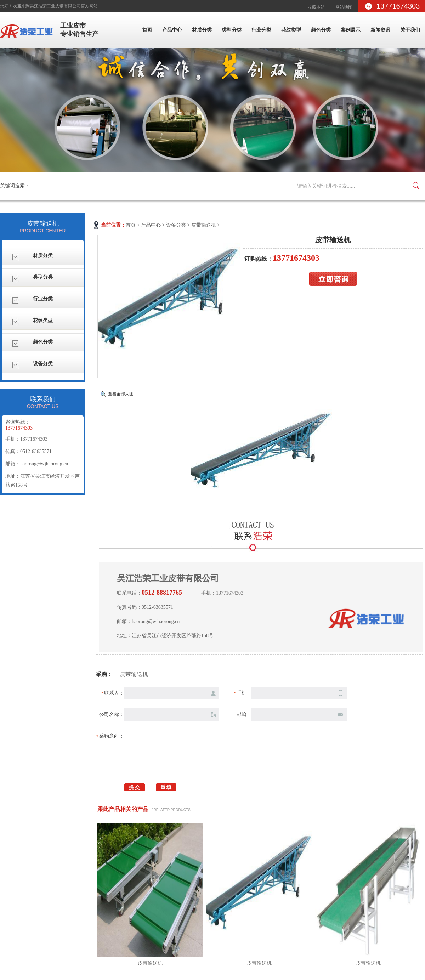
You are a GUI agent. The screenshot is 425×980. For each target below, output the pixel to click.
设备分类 (176, 225)
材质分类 (202, 30)
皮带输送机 (204, 225)
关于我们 (410, 30)
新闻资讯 (380, 30)
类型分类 (232, 30)
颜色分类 (321, 30)
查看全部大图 (121, 394)
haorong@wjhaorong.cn (44, 464)
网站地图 (344, 7)
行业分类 (261, 30)
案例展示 (351, 30)
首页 (147, 30)
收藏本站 (316, 7)
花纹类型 (291, 30)
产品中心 (172, 30)
